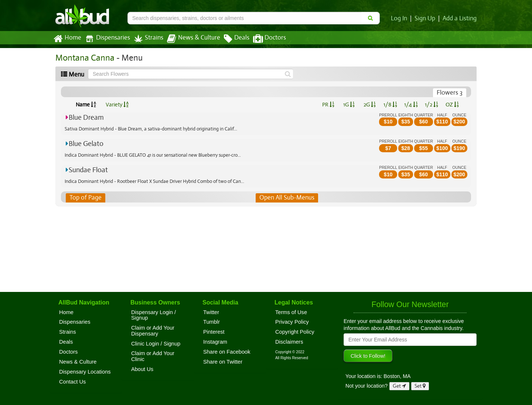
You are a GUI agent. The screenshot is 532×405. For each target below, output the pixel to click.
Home (67, 39)
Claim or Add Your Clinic (153, 356)
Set (420, 386)
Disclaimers (289, 342)
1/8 (390, 105)
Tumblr (212, 322)
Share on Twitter (223, 362)
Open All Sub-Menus (287, 198)
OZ (452, 105)
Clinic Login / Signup (156, 344)
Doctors (263, 39)
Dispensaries (106, 39)
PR (328, 105)
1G (349, 105)
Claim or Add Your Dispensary (153, 331)
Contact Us (72, 382)
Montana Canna (84, 58)
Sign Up (426, 18)
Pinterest (214, 332)
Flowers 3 (450, 93)
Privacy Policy (292, 322)
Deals (231, 39)
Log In (400, 18)
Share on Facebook (227, 352)
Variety (117, 105)
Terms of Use (291, 312)
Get (399, 386)
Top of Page (85, 198)
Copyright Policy (295, 332)
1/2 (432, 105)
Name (86, 105)
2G (369, 105)
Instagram (215, 342)
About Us (142, 369)
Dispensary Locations (85, 372)
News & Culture (190, 39)
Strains (146, 39)
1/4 (411, 105)
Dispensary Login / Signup (154, 315)
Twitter (211, 312)
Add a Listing (460, 18)
